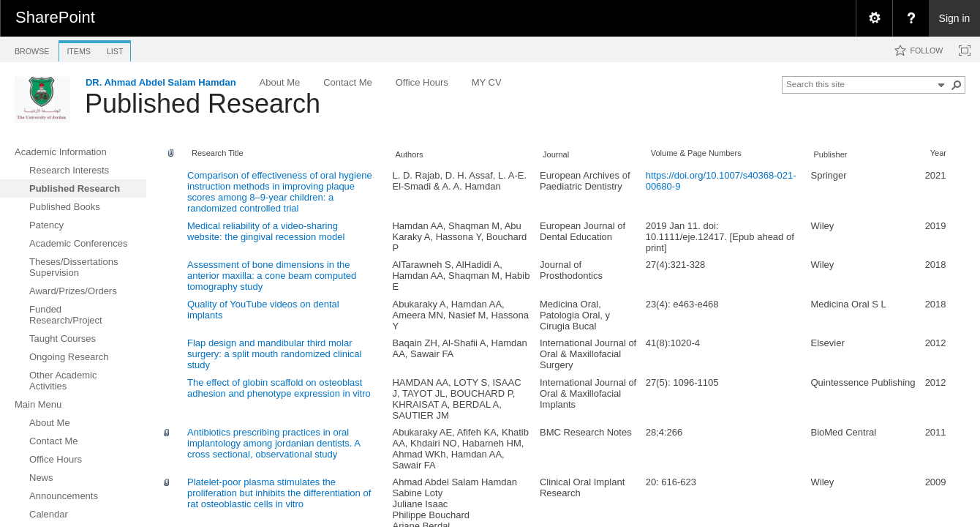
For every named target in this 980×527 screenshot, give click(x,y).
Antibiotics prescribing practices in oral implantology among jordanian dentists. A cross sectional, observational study (274, 443)
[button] (957, 85)
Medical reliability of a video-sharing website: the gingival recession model (266, 231)
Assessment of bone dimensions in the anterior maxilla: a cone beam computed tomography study (272, 276)
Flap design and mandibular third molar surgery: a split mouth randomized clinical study (274, 354)
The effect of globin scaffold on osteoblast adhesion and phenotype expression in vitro (279, 388)
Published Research (203, 104)
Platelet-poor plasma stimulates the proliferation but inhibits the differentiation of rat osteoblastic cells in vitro (279, 493)
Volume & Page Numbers (696, 153)
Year (938, 153)
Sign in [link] (955, 18)
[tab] (32, 49)
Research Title (218, 153)
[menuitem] (874, 18)
